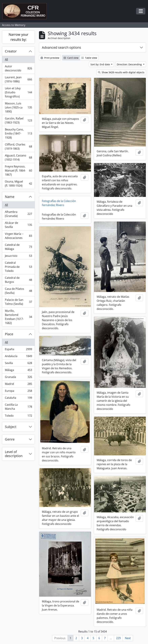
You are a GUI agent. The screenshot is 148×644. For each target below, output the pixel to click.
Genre (10, 439)
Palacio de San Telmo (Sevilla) (18, 302)
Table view (89, 58)
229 (118, 638)
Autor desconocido (18, 68)
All (6, 59)
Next (128, 638)
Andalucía (18, 357)
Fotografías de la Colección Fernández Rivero (59, 203)
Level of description (14, 454)
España (18, 350)
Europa (18, 392)
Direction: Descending (130, 64)
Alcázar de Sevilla (18, 225)
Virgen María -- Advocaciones (18, 236)
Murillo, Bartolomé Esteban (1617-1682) (18, 317)
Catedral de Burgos (18, 280)
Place (9, 334)
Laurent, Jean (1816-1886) (18, 79)
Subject (11, 427)
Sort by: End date (100, 64)
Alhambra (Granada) (18, 214)
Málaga (18, 371)
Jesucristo (18, 257)
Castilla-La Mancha (18, 407)
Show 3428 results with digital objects (121, 72)
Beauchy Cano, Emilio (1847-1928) (18, 133)
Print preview (50, 58)
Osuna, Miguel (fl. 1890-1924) (18, 184)
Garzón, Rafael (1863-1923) (18, 120)
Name (10, 197)
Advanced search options (62, 47)
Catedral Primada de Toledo (18, 267)
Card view (71, 58)
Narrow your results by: (18, 37)
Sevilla (18, 364)
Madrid (18, 385)
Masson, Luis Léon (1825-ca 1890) (18, 107)
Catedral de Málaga (18, 247)
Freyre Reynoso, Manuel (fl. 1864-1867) (18, 171)
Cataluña (18, 398)
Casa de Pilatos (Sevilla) (18, 291)
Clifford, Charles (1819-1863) (18, 146)
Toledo (18, 416)
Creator (11, 51)
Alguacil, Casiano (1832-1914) (18, 157)
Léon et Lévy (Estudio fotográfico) (18, 92)
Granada (18, 378)
